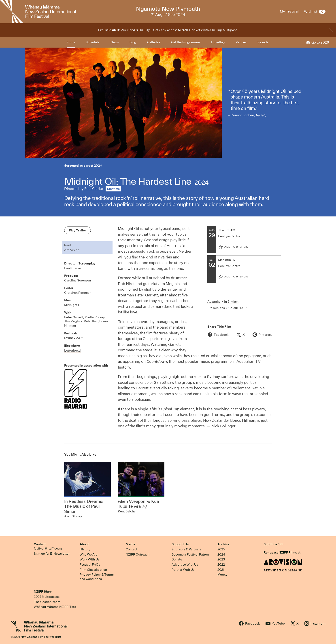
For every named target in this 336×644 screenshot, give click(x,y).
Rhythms (113, 189)
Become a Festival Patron (190, 554)
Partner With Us (183, 570)
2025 (221, 549)
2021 (221, 570)
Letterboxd (72, 350)
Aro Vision (72, 250)
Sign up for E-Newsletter (52, 554)
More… (222, 575)
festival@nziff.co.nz (48, 548)
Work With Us (89, 559)
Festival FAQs (90, 564)
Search (263, 42)
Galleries (154, 42)
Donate (177, 559)
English (233, 302)
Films (71, 42)
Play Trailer (78, 230)
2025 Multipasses (47, 597)
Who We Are (89, 554)
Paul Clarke (94, 189)
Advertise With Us (185, 564)
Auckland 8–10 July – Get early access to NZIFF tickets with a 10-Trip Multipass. (168, 30)
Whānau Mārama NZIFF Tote (55, 607)
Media (130, 544)
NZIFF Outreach (138, 554)
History (85, 549)
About (84, 544)
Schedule (93, 42)
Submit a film (273, 544)
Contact (40, 544)
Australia (214, 302)
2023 (221, 559)
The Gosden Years (47, 602)
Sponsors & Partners (186, 549)
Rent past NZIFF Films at (282, 552)
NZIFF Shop (43, 592)
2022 (221, 564)
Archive (223, 544)
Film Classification (93, 570)
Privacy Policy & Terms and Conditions (97, 577)
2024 (98, 166)
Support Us (180, 544)
